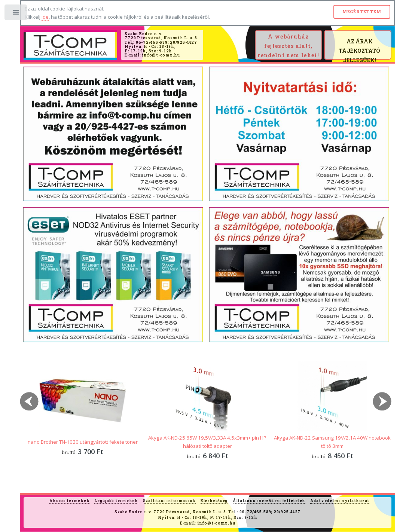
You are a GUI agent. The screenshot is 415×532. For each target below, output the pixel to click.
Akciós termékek (69, 501)
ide (45, 17)
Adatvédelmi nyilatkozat (340, 501)
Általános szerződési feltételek (269, 501)
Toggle (16, 14)
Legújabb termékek (116, 501)
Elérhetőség (214, 501)
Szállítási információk (170, 501)
